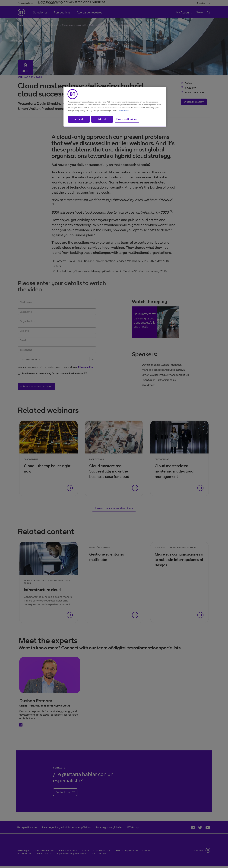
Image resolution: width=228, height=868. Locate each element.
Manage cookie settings (127, 119)
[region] (115, 107)
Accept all (79, 119)
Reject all (102, 119)
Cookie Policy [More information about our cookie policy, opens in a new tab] (123, 110)
